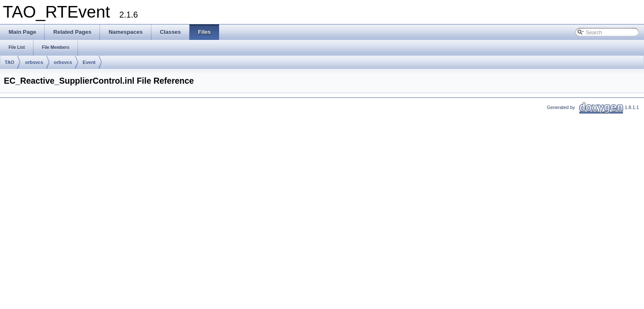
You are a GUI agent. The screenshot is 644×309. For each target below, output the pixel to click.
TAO (9, 62)
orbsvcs (34, 62)
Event (89, 62)
